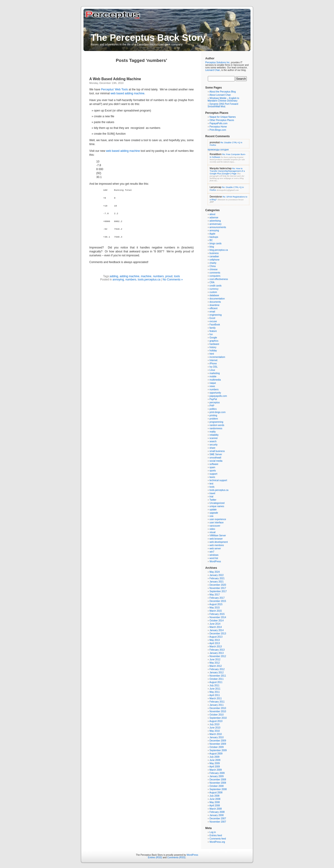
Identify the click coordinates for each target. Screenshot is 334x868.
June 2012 (215, 660)
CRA (212, 282)
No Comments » (173, 280)
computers (215, 276)
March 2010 (216, 734)
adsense (214, 218)
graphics (214, 341)
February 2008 (217, 812)
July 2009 (214, 757)
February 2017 (217, 598)
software (214, 464)
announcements (218, 227)
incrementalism (217, 357)
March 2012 (216, 666)
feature (213, 331)
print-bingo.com (217, 412)
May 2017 (215, 595)
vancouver (215, 526)
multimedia (215, 380)
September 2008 (218, 789)
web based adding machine (127, 93)
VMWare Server (218, 536)
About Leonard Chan (220, 95)
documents (215, 302)
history (213, 347)
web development (218, 542)
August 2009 (216, 754)
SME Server (216, 454)
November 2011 (218, 676)
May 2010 (215, 731)
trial (211, 497)
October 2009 (217, 747)
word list (214, 558)
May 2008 (215, 802)
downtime (214, 305)
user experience (218, 519)
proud (169, 276)
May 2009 (215, 763)
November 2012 (218, 656)
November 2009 (218, 744)
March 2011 (216, 698)
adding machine (130, 276)
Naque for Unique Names (223, 117)
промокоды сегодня (218, 150)
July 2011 (214, 685)
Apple (212, 234)
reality (213, 432)
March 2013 (216, 647)
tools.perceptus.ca (149, 280)
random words (217, 425)
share (212, 448)
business (214, 253)
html (212, 354)
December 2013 (218, 634)
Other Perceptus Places (222, 120)
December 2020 (218, 585)
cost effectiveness (219, 279)
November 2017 (218, 588)
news (212, 386)
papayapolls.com (218, 396)
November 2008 (218, 783)
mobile (213, 377)
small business (217, 451)
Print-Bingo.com (218, 130)
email (212, 312)
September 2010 (218, 718)
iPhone (213, 364)
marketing (215, 373)
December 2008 (218, 780)
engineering (215, 315)
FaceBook (215, 325)
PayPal (213, 399)
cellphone (214, 260)
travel (212, 493)
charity (213, 263)
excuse (213, 321)
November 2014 (218, 617)
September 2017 (218, 591)
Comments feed (218, 839)
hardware (214, 344)
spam (212, 467)
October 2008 (217, 786)
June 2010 (215, 728)
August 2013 (216, 637)
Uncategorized (217, 503)
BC (211, 240)
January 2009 (217, 776)
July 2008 (214, 796)
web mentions (217, 545)
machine (146, 276)
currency (214, 289)
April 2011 (215, 695)
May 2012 (215, 663)
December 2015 (218, 601)
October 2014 (217, 621)
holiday (213, 351)
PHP (212, 406)
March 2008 (216, 809)
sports (213, 471)
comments (215, 273)
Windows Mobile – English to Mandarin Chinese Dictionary (223, 99)
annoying (118, 280)
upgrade (214, 513)
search (213, 441)
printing (213, 415)
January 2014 (217, 630)
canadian (214, 256)
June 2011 (215, 689)
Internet (213, 360)
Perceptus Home (218, 127)
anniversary (215, 224)
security (213, 445)
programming (216, 422)
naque (213, 383)
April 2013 (215, 643)
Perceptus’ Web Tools (114, 89)
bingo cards (215, 243)
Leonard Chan (213, 70)
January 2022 (217, 575)
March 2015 (216, 611)
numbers (158, 276)
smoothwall (215, 458)
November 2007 (218, 822)
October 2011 (217, 679)
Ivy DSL (214, 367)
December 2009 (218, 741)
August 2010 (216, 721)
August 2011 (216, 682)
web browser (216, 539)
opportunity (215, 393)
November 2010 (218, 711)
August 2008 (216, 793)
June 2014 (215, 624)
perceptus (215, 402)
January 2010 (217, 737)
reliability (214, 435)
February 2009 (217, 773)
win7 (212, 552)
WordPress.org (217, 842)
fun (211, 334)
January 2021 (217, 582)
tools (177, 276)
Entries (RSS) (155, 857)
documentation (217, 299)
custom (213, 292)
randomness (216, 428)
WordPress (215, 561)
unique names (217, 506)
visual (212, 532)
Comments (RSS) (176, 857)
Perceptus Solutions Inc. (218, 62)
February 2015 (217, 614)
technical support (218, 480)
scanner (214, 438)
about (212, 214)
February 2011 (217, 702)
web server (215, 548)
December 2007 (218, 819)
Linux (212, 370)
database (214, 295)
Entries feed (216, 835)
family (212, 328)
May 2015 (215, 608)
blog (212, 247)
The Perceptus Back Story (148, 38)
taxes (212, 477)
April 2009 (215, 767)
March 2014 (216, 627)
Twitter (213, 500)
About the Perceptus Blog (223, 92)
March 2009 (216, 770)
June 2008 (215, 799)
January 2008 (217, 815)
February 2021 (217, 578)
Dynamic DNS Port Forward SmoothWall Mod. (223, 105)
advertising (215, 221)
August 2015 (216, 604)
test (211, 484)
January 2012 (217, 672)
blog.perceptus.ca (219, 250)
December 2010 (218, 708)
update (213, 510)
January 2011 (217, 705)
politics (213, 409)
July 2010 (214, 724)
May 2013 (215, 640)
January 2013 (217, 653)
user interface (217, 523)
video (212, 529)
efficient (213, 308)
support (213, 474)
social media (216, 461)
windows (214, 555)
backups (214, 237)
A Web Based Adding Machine (115, 79)
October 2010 (217, 715)
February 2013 (217, 650)
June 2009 (215, 760)
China (212, 266)
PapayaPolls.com (218, 123)
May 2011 (215, 692)
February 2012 (217, 669)
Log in (213, 832)
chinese (213, 269)
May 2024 (215, 572)
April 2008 (215, 806)
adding (114, 276)
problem (214, 419)
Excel (212, 318)
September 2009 (218, 750)
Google (213, 338)
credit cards (215, 286)
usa (211, 516)
